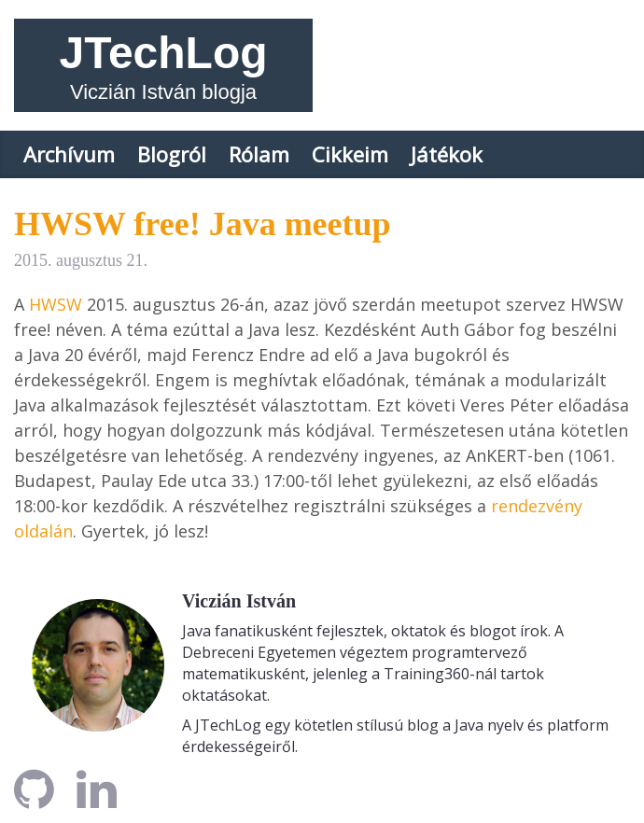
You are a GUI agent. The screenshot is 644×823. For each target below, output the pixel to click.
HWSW (56, 304)
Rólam (259, 154)
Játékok (447, 154)
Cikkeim (350, 154)
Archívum (69, 154)
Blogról (172, 154)
